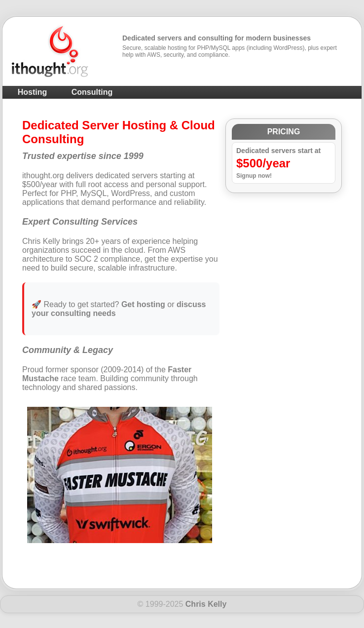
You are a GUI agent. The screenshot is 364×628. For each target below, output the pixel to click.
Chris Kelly (206, 604)
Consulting (92, 92)
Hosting (33, 92)
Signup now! (254, 176)
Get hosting (143, 304)
